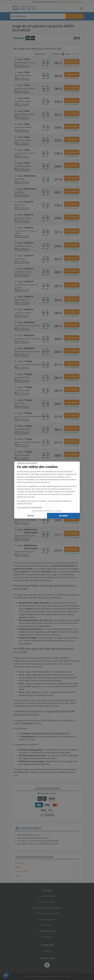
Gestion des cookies (47, 931)
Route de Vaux (20, 205)
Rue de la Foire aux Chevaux (25, 494)
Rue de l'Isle (19, 403)
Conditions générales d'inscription (47, 908)
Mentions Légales (47, 902)
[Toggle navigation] (81, 8)
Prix (77, 54)
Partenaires (47, 925)
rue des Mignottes (22, 300)
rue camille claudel (22, 390)
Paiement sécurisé (47, 919)
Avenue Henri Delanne (23, 75)
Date (68, 54)
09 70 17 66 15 (64, 2)
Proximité (56, 54)
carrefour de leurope (23, 218)
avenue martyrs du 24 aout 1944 (27, 326)
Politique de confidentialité (47, 913)
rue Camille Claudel (22, 377)
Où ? (14, 16)
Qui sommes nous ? (47, 896)
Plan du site (47, 937)
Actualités (47, 951)
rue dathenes (20, 179)
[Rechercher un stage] (75, 16)
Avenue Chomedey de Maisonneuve (28, 365)
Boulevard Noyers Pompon (25, 63)
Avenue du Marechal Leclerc (25, 536)
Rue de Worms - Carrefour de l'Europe (26, 232)
